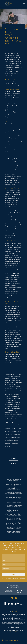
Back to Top (13, 636)
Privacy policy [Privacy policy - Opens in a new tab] (18, 632)
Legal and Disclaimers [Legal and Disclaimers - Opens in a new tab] (10, 632)
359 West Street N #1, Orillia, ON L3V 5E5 (14, 610)
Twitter (14, 464)
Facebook (13, 459)
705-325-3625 (14, 611)
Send (14, 574)
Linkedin (13, 469)
